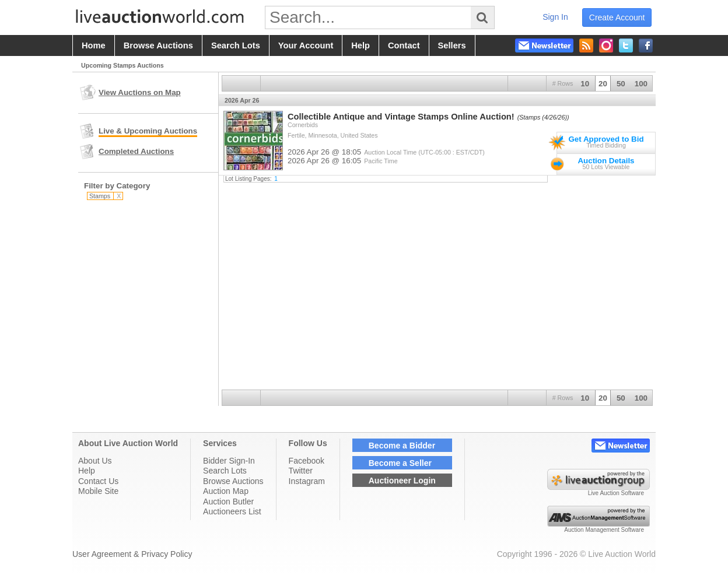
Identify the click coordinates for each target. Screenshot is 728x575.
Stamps (105, 196)
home (94, 45)
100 (641, 84)
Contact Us (98, 481)
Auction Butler (228, 502)
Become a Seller (400, 463)
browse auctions (158, 45)
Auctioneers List (232, 511)
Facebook (307, 461)
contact (404, 45)
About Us (95, 461)
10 (585, 84)
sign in (555, 17)
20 (603, 84)
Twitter (301, 471)
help (360, 45)
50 (621, 84)
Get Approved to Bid (606, 139)
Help (87, 471)
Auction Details (606, 161)
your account (306, 45)
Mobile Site (98, 491)
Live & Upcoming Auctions (148, 131)
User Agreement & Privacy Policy (132, 554)
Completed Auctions (136, 151)
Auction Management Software (604, 530)
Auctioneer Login (402, 481)
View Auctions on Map (140, 92)
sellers (452, 45)
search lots (236, 45)
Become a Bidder (402, 446)
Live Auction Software (616, 493)
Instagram (307, 481)
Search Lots (225, 471)
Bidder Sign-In (229, 461)
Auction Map (226, 491)
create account (617, 17)
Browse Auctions (233, 481)
